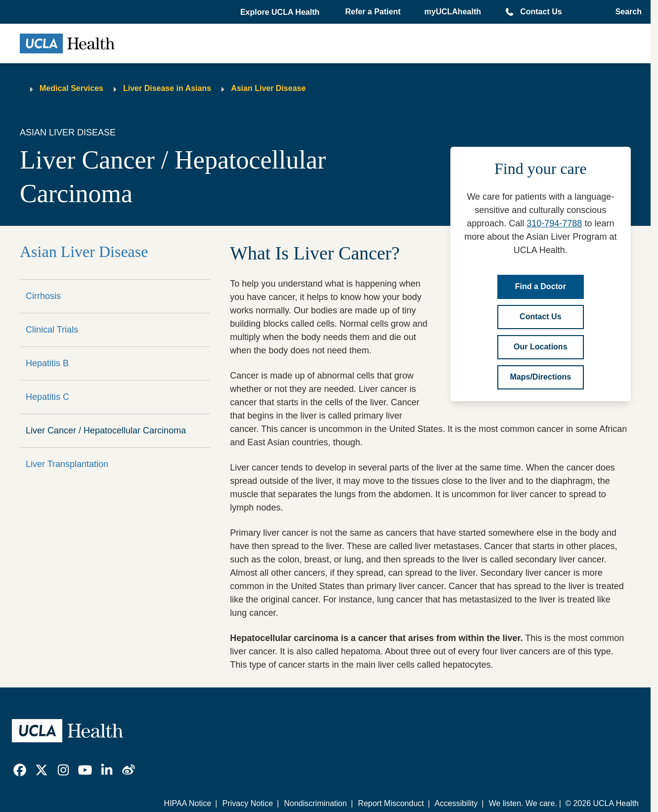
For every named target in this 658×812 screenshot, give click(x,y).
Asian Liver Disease (268, 88)
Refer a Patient (373, 12)
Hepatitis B (47, 363)
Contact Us (541, 12)
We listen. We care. (523, 803)
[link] (20, 770)
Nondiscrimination (315, 803)
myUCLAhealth (453, 12)
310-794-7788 (554, 223)
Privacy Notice (248, 803)
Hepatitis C (47, 397)
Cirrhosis (43, 296)
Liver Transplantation (67, 464)
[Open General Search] (626, 12)
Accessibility (456, 803)
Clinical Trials (52, 330)
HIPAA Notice (188, 803)
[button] (281, 12)
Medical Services (71, 88)
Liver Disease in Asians (167, 88)
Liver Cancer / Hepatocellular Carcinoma (106, 430)
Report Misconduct (391, 803)
